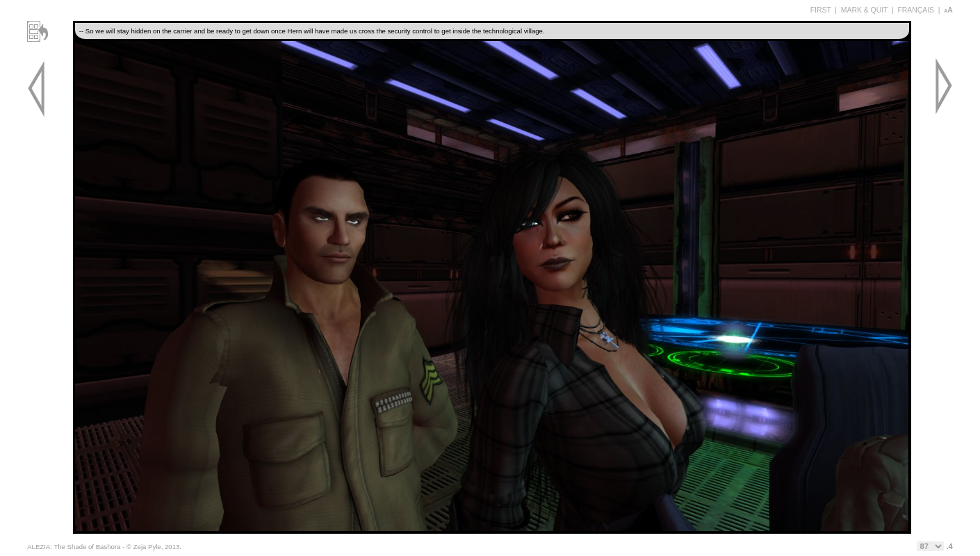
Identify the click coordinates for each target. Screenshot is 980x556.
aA (948, 10)
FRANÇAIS (916, 10)
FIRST (821, 10)
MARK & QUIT (864, 10)
